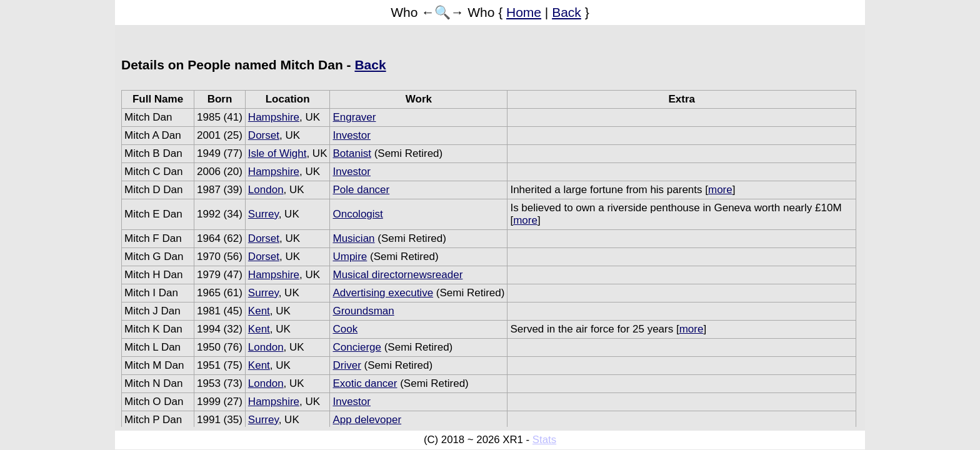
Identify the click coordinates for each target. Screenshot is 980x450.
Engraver (354, 117)
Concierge (357, 347)
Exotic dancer (365, 383)
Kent (259, 311)
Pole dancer (361, 190)
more (720, 190)
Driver (347, 365)
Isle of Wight (277, 153)
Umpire (350, 257)
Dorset (264, 135)
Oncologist (357, 214)
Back (567, 12)
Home (524, 12)
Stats (544, 440)
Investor (351, 135)
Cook (345, 329)
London (266, 190)
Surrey (263, 214)
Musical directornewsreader (397, 275)
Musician (353, 238)
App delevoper (367, 420)
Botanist (352, 153)
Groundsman (363, 311)
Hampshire (274, 117)
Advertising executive (383, 293)
